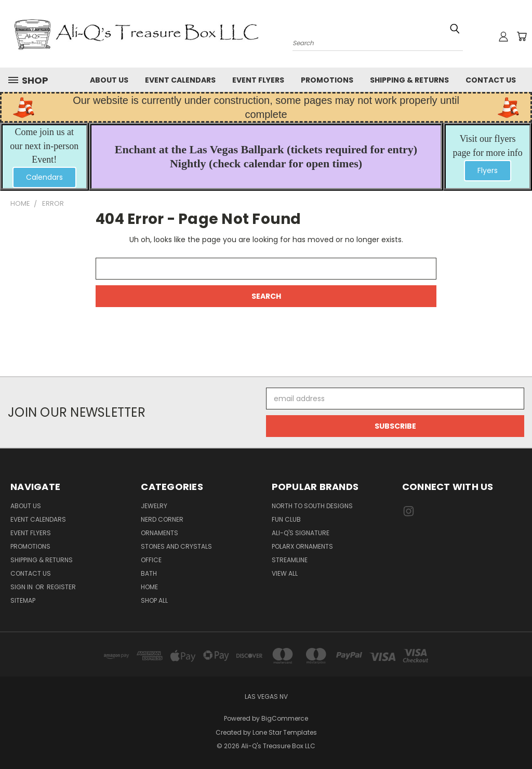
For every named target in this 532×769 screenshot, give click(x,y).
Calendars (44, 177)
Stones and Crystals (176, 546)
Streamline (290, 560)
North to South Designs (312, 506)
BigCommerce (285, 718)
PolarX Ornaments (302, 546)
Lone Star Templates (285, 732)
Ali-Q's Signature (301, 533)
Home (149, 587)
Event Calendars (180, 80)
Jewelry (154, 506)
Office (151, 560)
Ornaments (159, 533)
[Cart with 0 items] (522, 36)
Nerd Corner (162, 519)
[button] (44, 177)
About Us (109, 80)
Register (61, 587)
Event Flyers (258, 80)
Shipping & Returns (409, 80)
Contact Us (491, 80)
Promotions (327, 80)
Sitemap (23, 600)
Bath (149, 573)
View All (285, 573)
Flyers (488, 170)
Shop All (154, 600)
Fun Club (286, 519)
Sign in (22, 587)
